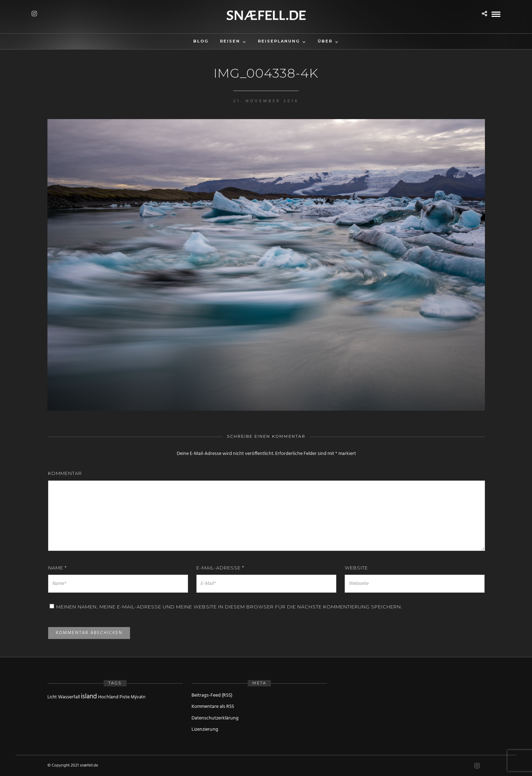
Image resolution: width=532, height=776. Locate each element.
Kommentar (65, 473)
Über (325, 41)
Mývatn (138, 697)
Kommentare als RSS (213, 707)
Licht (52, 697)
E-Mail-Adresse (220, 568)
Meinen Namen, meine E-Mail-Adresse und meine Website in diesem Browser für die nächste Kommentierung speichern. (229, 607)
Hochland (108, 697)
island (89, 697)
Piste (125, 697)
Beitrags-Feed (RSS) (212, 695)
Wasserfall (69, 697)
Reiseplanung (279, 41)
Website (356, 568)
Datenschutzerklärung (215, 718)
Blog (201, 41)
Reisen (230, 41)
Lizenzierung (205, 729)
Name (57, 568)
